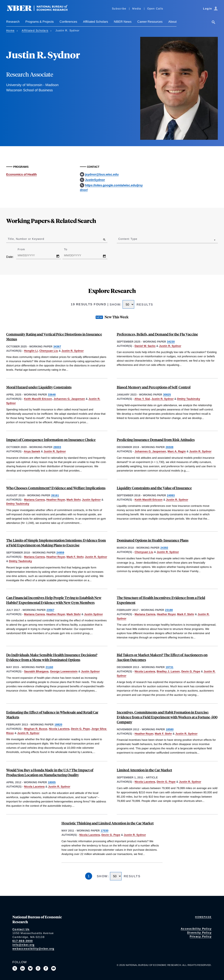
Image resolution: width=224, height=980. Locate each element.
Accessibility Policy (196, 929)
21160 (49, 667)
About (172, 22)
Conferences (68, 22)
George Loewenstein (64, 671)
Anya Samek (32, 451)
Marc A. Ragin (177, 451)
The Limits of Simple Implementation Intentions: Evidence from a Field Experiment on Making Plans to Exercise (56, 543)
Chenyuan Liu (49, 351)
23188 (169, 610)
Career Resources (150, 22)
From (25, 249)
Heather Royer (56, 500)
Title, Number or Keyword (26, 239)
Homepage (203, 917)
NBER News (123, 22)
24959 (60, 553)
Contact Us (21, 929)
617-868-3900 (23, 941)
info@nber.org (23, 945)
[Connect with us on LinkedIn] (22, 968)
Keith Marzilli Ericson (38, 399)
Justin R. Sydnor (73, 351)
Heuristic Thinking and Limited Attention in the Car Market (108, 823)
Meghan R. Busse (36, 729)
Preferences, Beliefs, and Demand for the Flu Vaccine (157, 334)
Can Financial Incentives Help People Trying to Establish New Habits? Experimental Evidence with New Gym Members (54, 600)
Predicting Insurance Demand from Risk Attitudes (156, 440)
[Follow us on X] (15, 968)
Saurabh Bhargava (36, 671)
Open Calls (155, 9)
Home (10, 30)
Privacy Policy (201, 936)
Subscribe (119, 9)
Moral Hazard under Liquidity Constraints (39, 387)
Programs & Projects (40, 22)
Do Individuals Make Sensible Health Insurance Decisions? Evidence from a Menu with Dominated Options (52, 657)
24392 (164, 548)
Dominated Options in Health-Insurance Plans (153, 540)
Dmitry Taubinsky (189, 399)
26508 (170, 447)
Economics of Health (22, 174)
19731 (170, 667)
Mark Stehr (74, 500)
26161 (55, 495)
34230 (171, 342)
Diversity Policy (199, 933)
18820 (58, 724)
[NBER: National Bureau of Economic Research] (40, 10)
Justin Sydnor (91, 500)
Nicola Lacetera (145, 671)
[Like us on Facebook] (46, 968)
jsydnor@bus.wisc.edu (102, 174)
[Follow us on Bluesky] (30, 968)
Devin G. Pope (191, 671)
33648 (52, 395)
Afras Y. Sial (142, 399)
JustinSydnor (95, 180)
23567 (50, 610)
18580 (170, 729)
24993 (171, 495)
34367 (57, 346)
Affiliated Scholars (96, 22)
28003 (57, 447)
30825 (167, 395)
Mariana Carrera (34, 500)
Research (13, 22)
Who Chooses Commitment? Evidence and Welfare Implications (56, 488)
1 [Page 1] (89, 876)
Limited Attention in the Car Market (144, 770)
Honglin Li (31, 351)
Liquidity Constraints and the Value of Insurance (154, 488)
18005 (52, 782)
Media (137, 9)
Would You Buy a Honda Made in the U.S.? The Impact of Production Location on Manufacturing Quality (50, 772)
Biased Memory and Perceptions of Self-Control (154, 387)
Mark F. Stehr (75, 557)
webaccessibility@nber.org (33, 949)
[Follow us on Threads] (38, 968)
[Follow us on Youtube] (54, 968)
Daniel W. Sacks (145, 346)
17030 (105, 831)
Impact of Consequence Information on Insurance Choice (51, 440)
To (69, 249)
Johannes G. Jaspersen (69, 399)
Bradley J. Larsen (168, 671)
